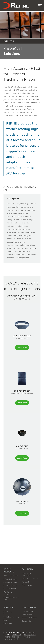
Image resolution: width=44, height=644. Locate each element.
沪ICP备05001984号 (12, 637)
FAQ (5, 620)
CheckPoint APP (10, 589)
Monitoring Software (8, 593)
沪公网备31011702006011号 (17, 638)
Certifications (27, 615)
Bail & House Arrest (30, 579)
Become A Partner (29, 618)
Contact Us (26, 621)
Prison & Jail (27, 585)
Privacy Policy (30, 635)
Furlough (26, 582)
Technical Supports (11, 617)
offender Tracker (10, 582)
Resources (8, 623)
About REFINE (28, 612)
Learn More (22, 347)
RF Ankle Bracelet (11, 579)
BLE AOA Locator (10, 586)
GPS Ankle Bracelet (11, 576)
